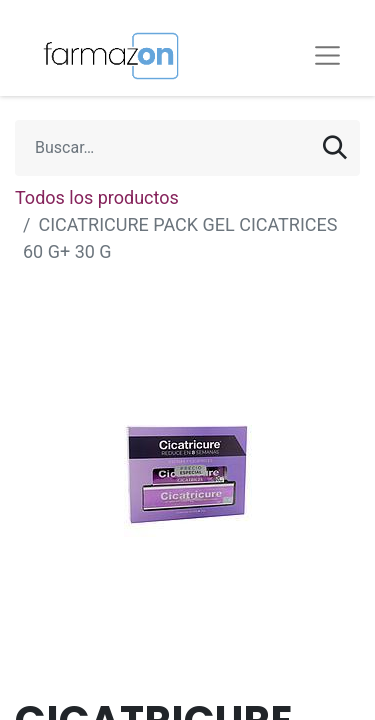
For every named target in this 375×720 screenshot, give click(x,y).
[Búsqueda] (335, 148)
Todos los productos (97, 197)
